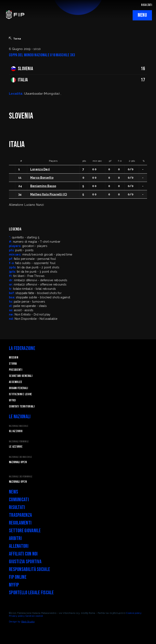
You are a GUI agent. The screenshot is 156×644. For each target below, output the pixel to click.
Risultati (17, 507)
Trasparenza (20, 515)
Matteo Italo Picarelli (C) (49, 194)
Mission (14, 358)
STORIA (13, 364)
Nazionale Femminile (19, 442)
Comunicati (19, 500)
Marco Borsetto (42, 178)
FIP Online (18, 577)
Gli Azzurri (16, 431)
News (14, 492)
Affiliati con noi (23, 554)
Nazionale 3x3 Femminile (21, 477)
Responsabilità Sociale (29, 569)
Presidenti (16, 370)
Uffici (12, 400)
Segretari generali (21, 376)
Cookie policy (134, 613)
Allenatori (19, 546)
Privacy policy (17, 616)
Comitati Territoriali (22, 407)
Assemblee (16, 382)
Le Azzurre (16, 447)
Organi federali (18, 388)
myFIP (14, 585)
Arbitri (15, 538)
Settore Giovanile (25, 531)
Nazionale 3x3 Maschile (20, 457)
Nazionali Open (18, 462)
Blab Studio (28, 622)
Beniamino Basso (43, 186)
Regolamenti (20, 523)
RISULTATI (147, 5)
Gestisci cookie (34, 616)
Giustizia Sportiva (25, 562)
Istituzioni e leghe (20, 394)
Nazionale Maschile (19, 426)
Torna (15, 39)
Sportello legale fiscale (31, 593)
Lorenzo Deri (40, 169)
